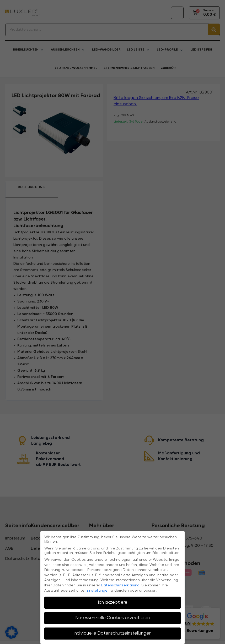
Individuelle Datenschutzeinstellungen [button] (112, 633)
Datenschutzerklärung (120, 585)
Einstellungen (98, 591)
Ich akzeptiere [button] (113, 602)
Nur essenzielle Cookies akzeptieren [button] (112, 618)
